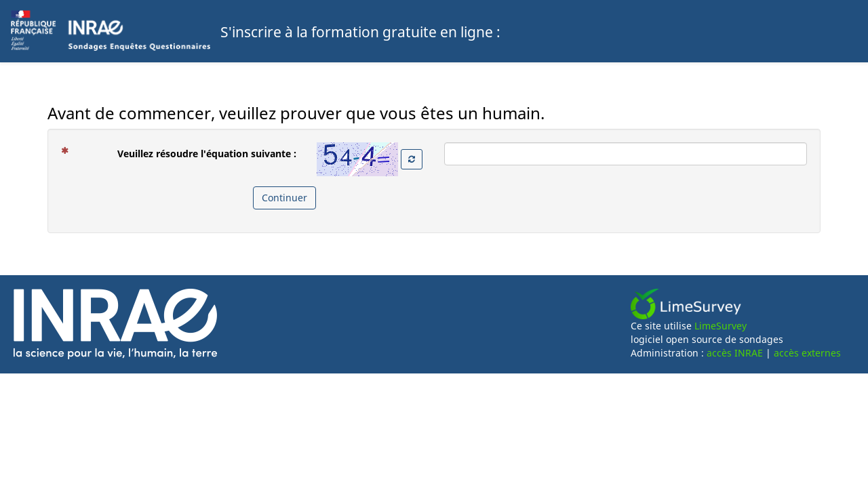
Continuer (284, 198)
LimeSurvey (721, 326)
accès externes (807, 353)
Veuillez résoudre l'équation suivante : (184, 153)
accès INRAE (735, 353)
